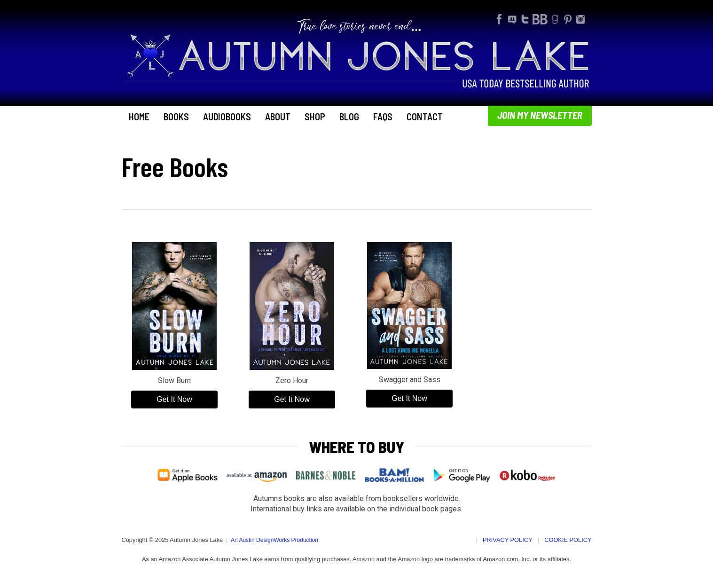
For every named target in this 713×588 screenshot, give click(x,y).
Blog (349, 117)
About (278, 117)
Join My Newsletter (540, 115)
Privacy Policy (508, 540)
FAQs (383, 117)
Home (139, 117)
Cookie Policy (568, 540)
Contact (425, 117)
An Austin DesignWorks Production (274, 540)
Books (176, 117)
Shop (315, 117)
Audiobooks (227, 117)
